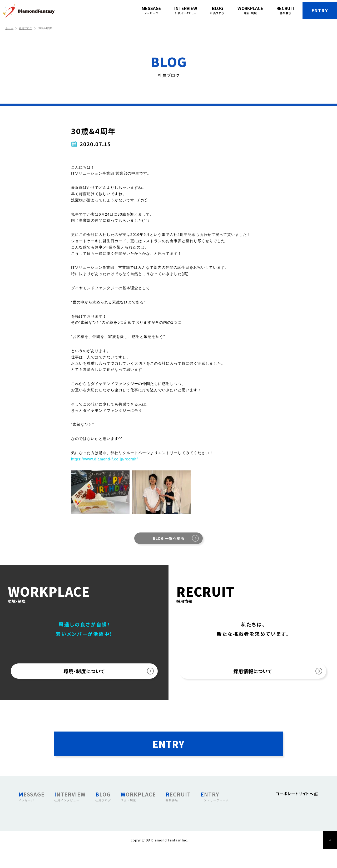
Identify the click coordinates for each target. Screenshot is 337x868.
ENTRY (311, 11)
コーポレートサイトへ (293, 813)
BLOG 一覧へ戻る (168, 538)
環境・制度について (84, 674)
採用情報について (253, 674)
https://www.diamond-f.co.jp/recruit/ (105, 459)
